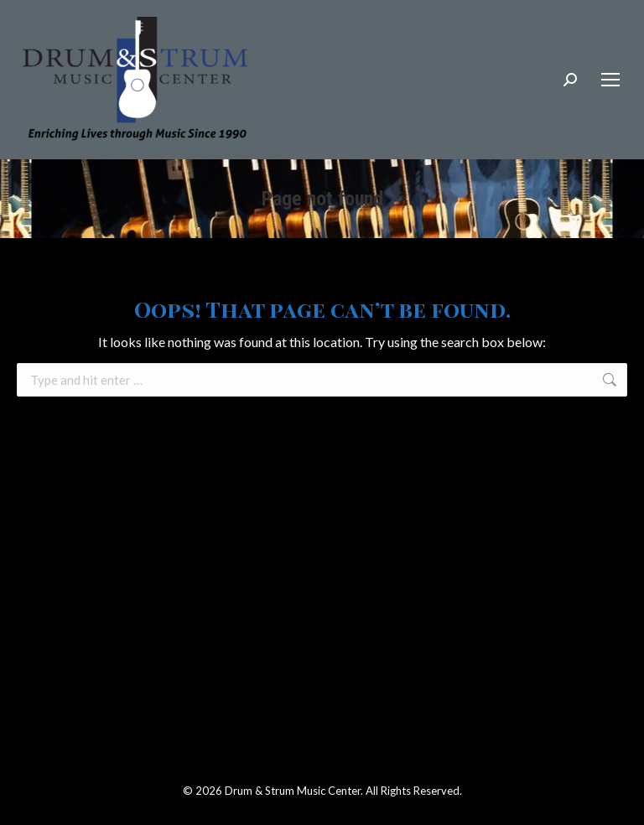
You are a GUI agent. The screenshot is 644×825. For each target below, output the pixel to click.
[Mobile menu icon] (610, 80)
